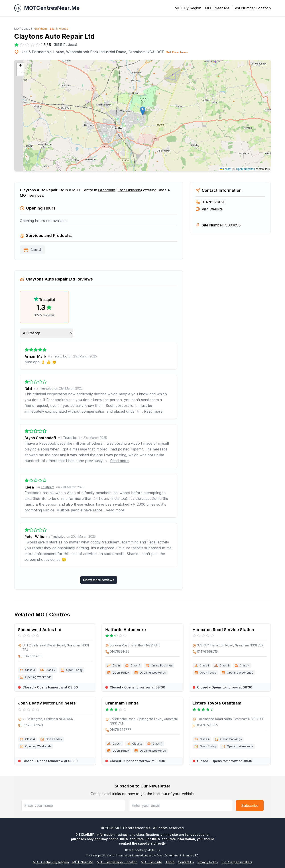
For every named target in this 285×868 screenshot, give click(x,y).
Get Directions (177, 52)
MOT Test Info (152, 862)
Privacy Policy (208, 862)
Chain (116, 665)
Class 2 (224, 665)
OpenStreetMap (245, 169)
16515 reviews (44, 315)
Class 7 (51, 670)
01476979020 (211, 202)
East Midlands (59, 29)
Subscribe (250, 805)
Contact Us (186, 862)
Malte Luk (154, 850)
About (170, 862)
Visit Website (209, 209)
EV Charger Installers (237, 862)
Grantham (41, 29)
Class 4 (36, 250)
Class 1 (204, 665)
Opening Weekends (38, 677)
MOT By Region (188, 8)
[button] (143, 111)
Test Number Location (252, 8)
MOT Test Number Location (117, 862)
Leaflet (225, 169)
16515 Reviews (65, 45)
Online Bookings (162, 665)
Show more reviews (99, 580)
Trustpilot (60, 356)
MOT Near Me (217, 8)
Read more (153, 411)
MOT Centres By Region (51, 862)
